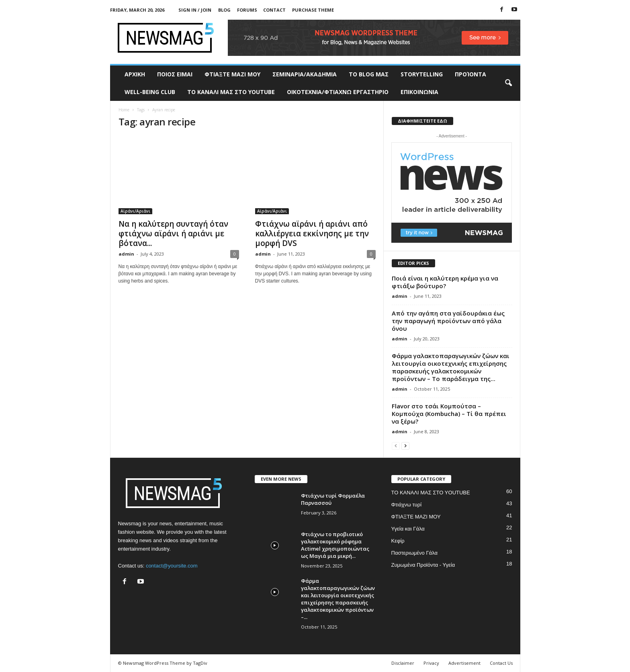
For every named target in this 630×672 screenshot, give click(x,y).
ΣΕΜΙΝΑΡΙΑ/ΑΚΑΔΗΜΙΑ (305, 74)
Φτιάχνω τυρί (407, 505)
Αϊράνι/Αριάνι (135, 211)
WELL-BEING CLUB (150, 92)
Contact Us (501, 663)
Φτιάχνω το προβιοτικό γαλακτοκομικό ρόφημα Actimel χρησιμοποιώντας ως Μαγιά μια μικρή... (335, 545)
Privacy (431, 663)
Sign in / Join (195, 10)
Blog (224, 10)
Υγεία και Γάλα (408, 529)
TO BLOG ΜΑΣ (369, 74)
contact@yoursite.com (172, 566)
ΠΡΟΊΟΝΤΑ (470, 74)
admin (126, 254)
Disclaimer (403, 663)
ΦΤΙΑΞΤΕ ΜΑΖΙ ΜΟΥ (232, 74)
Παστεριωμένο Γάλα (414, 553)
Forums (247, 10)
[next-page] (405, 446)
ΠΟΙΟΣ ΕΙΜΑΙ (175, 74)
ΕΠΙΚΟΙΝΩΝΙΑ (419, 92)
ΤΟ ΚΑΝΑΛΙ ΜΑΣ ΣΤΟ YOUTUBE (231, 92)
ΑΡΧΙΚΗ (135, 74)
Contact (274, 10)
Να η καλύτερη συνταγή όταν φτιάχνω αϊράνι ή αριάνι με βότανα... (173, 234)
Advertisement (464, 663)
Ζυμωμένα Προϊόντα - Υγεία (423, 565)
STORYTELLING (422, 74)
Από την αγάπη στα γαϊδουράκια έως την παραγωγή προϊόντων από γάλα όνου (448, 321)
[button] (508, 83)
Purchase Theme (313, 10)
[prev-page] (396, 446)
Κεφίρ (398, 541)
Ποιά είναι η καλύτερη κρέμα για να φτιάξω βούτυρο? (445, 282)
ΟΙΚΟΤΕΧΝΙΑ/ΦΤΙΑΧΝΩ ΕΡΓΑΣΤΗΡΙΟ (338, 92)
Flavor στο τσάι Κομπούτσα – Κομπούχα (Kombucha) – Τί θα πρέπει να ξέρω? (449, 414)
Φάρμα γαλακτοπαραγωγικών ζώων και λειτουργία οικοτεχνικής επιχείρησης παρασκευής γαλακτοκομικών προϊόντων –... (338, 599)
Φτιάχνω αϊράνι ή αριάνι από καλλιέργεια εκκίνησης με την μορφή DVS (312, 234)
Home (124, 110)
